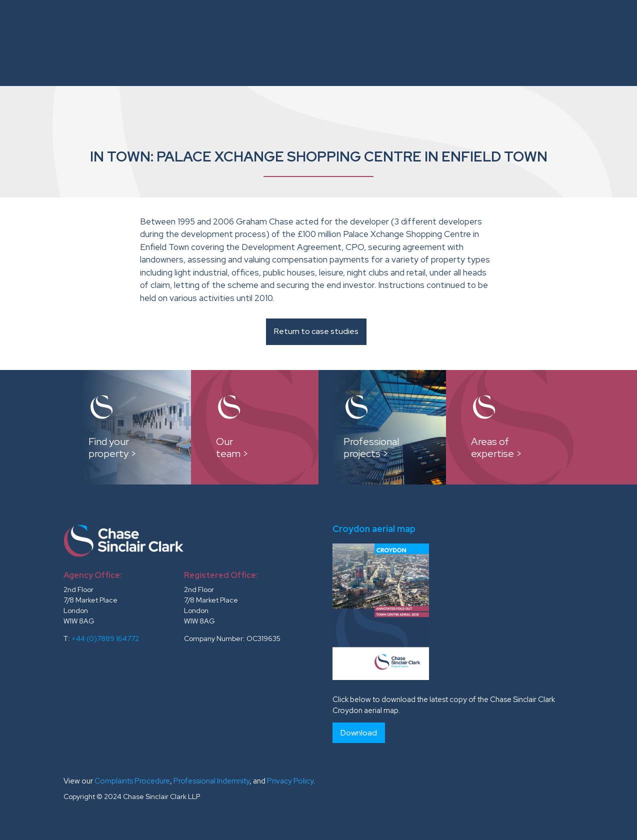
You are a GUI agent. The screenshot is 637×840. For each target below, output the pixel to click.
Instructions (260, 24)
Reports (446, 24)
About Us (200, 24)
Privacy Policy (290, 781)
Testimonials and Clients (532, 24)
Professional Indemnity (211, 781)
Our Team (331, 24)
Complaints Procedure (132, 781)
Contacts (599, 62)
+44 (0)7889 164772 (105, 638)
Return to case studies (316, 331)
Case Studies (389, 24)
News (610, 24)
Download (359, 733)
